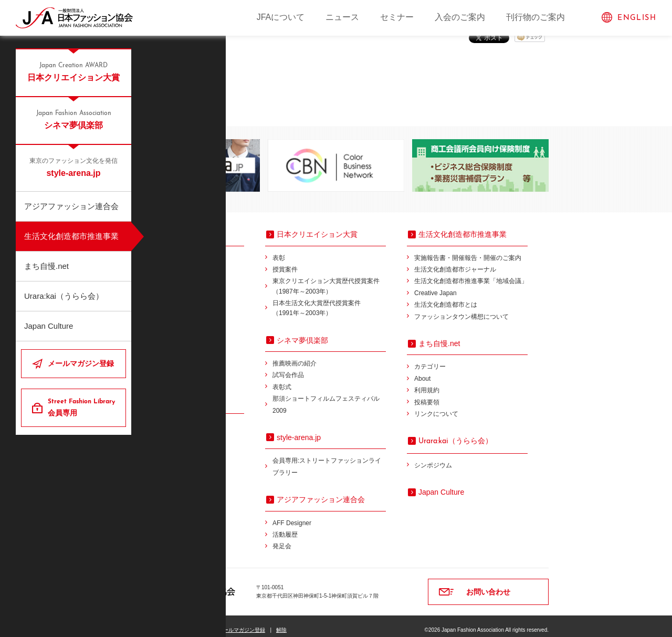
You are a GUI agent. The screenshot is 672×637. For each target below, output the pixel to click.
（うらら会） (455, 433)
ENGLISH (637, 18)
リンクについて (436, 406)
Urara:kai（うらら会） (64, 296)
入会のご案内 (460, 17)
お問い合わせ (488, 584)
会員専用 (83, 407)
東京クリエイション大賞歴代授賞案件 (329, 280)
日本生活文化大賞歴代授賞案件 (329, 301)
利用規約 (427, 382)
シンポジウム (433, 457)
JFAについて (281, 17)
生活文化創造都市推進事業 (71, 236)
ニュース (342, 17)
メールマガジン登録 (81, 363)
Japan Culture (49, 326)
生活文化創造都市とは (446, 297)
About (422, 371)
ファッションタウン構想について (461, 309)
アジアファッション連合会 (71, 206)
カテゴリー (430, 359)
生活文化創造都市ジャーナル (455, 262)
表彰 (279, 250)
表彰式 (282, 379)
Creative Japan (435, 285)
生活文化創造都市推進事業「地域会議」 (471, 274)
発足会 (282, 538)
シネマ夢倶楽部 (73, 119)
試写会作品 (288, 368)
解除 (281, 622)
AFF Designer (292, 515)
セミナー (397, 17)
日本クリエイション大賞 (73, 71)
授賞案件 (285, 262)
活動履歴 (285, 527)
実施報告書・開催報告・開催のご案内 (468, 250)
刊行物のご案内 (535, 17)
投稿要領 (427, 394)
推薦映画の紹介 (295, 356)
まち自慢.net (46, 266)
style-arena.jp (73, 167)
